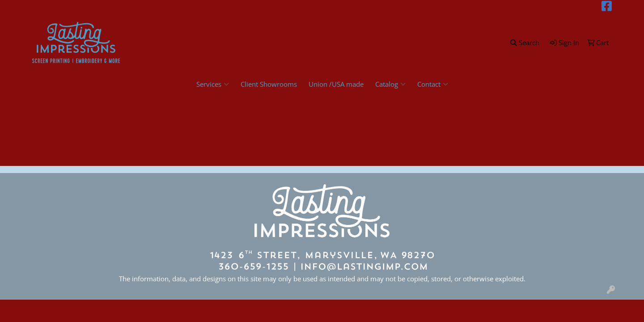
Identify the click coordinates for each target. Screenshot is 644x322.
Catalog (390, 84)
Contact (433, 84)
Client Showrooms (269, 84)
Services (213, 84)
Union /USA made (336, 84)
